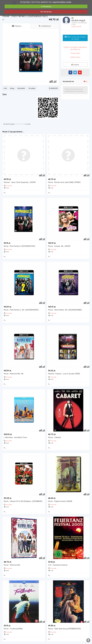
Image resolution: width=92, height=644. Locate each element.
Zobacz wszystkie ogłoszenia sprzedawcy (75, 48)
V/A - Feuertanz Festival (58, 565)
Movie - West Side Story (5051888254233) (65, 629)
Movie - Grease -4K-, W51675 (59, 246)
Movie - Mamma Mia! (12, 565)
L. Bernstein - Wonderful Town (15, 437)
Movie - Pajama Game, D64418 (60, 501)
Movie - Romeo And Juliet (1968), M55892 (64, 182)
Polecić (75, 65)
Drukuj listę (75, 53)
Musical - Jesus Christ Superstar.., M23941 (20, 182)
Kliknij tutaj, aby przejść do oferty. (75, 38)
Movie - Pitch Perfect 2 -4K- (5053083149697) (21, 310)
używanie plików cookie (62, 2)
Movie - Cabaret (55, 437)
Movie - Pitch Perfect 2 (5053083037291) (19, 246)
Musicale (9, 186)
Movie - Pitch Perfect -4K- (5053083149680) (65, 310)
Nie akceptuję (46, 12)
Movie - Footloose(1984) (13, 629)
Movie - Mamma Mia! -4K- (14, 374)
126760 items (75, 57)
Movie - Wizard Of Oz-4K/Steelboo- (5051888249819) (24, 501)
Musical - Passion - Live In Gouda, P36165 (64, 374)
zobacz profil (76, 26)
